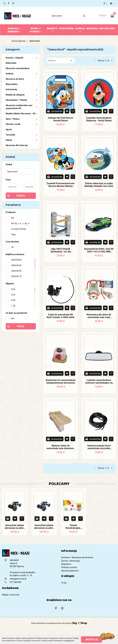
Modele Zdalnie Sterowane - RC (21, 114)
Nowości (92, 29)
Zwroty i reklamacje (71, 561)
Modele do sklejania (21, 95)
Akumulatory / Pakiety (21, 100)
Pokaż (21, 326)
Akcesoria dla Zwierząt (17, 145)
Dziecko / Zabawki (14, 31)
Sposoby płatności (70, 571)
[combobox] (60, 61)
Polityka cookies (69, 567)
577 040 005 (5, 3)
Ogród (9, 130)
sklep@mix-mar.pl (18, 579)
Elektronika (11, 63)
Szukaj (21, 196)
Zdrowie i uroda (21, 124)
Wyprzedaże (12, 84)
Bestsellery (107, 29)
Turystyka (21, 135)
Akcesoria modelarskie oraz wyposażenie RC (21, 107)
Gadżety (52, 29)
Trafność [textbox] (51, 61)
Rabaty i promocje (11, 595)
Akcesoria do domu (15, 79)
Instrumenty (21, 89)
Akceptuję (92, 639)
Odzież (21, 140)
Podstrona (66, 29)
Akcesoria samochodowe (18, 68)
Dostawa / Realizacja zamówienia (77, 557)
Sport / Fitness (36, 31)
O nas (64, 583)
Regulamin (66, 564)
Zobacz (80, 29)
